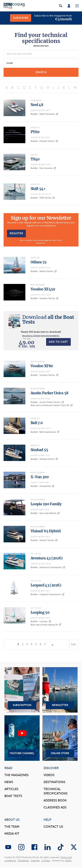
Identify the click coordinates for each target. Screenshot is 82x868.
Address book (55, 800)
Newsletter (60, 690)
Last (73, 644)
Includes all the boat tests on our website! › (41, 336)
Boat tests (13, 796)
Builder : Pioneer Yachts (44, 141)
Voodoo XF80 (42, 366)
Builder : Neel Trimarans (44, 114)
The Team (12, 827)
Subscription (22, 690)
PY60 (35, 132)
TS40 (35, 159)
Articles (11, 789)
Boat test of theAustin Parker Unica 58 (52, 405)
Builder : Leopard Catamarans (47, 594)
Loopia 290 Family (46, 504)
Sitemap (35, 861)
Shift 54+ (38, 189)
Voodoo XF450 (43, 289)
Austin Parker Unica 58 (50, 393)
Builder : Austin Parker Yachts (47, 402)
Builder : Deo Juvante (43, 168)
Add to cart (58, 342)
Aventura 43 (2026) (47, 558)
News (9, 782)
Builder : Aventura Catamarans (48, 567)
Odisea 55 (39, 262)
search (41, 72)
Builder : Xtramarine (42, 486)
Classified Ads (55, 807)
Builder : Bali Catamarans (45, 432)
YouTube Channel (22, 738)
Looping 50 (40, 612)
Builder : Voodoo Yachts (44, 298)
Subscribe (21, 18)
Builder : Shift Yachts (43, 198)
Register (16, 233)
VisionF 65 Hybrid (46, 531)
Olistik (68, 861)
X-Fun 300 (40, 477)
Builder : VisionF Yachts (44, 540)
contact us (53, 827)
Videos (49, 775)
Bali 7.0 (37, 423)
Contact (46, 861)
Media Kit (12, 834)
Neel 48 (37, 105)
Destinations (54, 782)
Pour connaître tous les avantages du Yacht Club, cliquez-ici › (41, 242)
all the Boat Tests (48, 320)
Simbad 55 (39, 450)
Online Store (60, 738)
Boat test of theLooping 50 (46, 625)
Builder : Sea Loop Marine (45, 513)
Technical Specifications (56, 791)
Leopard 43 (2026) (46, 585)
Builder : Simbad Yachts (44, 459)
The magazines (17, 775)
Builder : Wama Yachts (44, 271)
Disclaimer (24, 861)
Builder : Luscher (41, 621)
